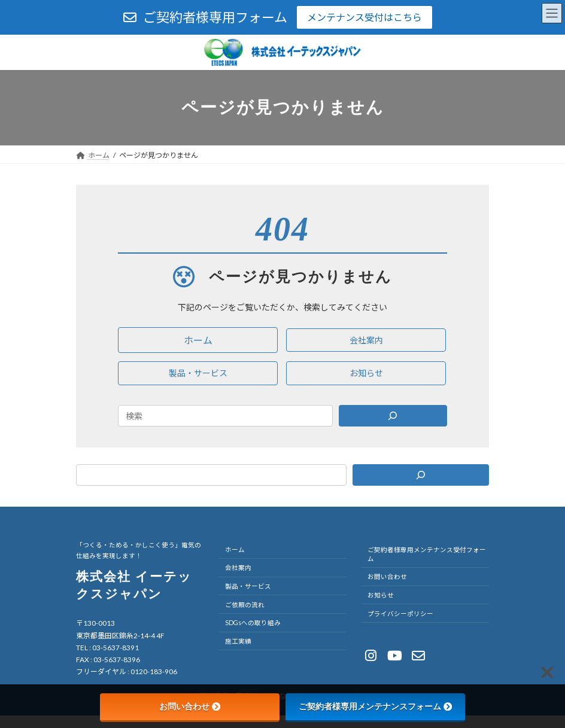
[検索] (421, 475)
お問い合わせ (190, 706)
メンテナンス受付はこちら (364, 17)
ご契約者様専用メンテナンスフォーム (375, 706)
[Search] (393, 416)
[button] (198, 340)
